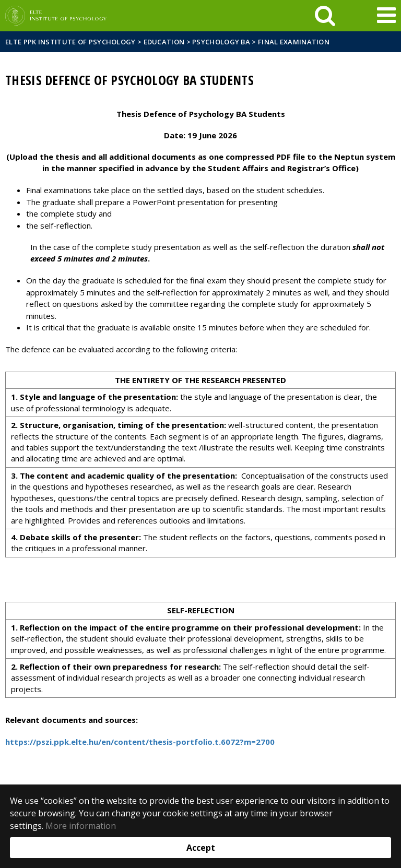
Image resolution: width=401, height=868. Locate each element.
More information (81, 826)
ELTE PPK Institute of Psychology (70, 42)
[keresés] (325, 16)
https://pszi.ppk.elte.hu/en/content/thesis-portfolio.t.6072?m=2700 (140, 742)
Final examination (294, 42)
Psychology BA (221, 42)
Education (164, 42)
